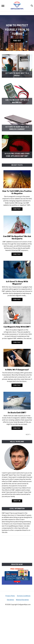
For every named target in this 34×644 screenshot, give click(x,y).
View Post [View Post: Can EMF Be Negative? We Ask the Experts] (17, 254)
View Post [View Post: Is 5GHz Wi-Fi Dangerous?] (17, 385)
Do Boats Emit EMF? (17, 413)
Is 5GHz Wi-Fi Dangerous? (17, 370)
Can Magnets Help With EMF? (17, 327)
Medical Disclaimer (22, 600)
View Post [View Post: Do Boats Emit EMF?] (17, 428)
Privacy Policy (10, 596)
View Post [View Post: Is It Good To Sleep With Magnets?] (17, 299)
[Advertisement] (17, 548)
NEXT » (28, 435)
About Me (17, 501)
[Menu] (3, 6)
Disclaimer (11, 600)
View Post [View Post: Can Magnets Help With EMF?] (17, 342)
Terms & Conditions (24, 596)
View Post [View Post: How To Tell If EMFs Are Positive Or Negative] (17, 209)
